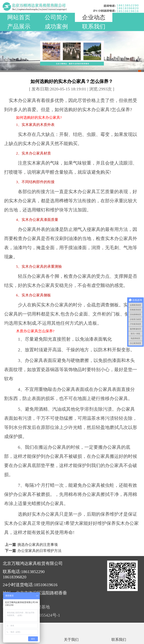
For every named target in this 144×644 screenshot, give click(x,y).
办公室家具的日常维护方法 (39, 551)
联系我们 (94, 26)
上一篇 (10, 545)
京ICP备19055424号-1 (40, 615)
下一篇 (10, 551)
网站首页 (19, 17)
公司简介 (56, 17)
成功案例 (56, 26)
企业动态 (94, 17)
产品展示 (19, 26)
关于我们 (71, 639)
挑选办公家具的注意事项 (38, 545)
